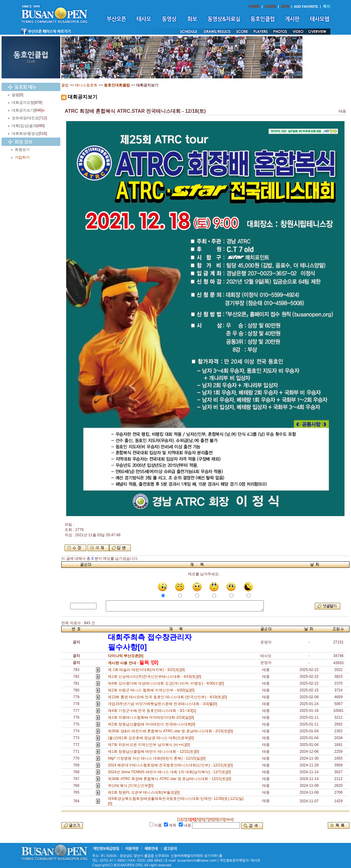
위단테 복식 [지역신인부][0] (132, 786)
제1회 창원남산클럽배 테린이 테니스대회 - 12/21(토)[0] (154, 752)
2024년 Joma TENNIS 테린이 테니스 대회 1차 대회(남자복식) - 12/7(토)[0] (170, 772)
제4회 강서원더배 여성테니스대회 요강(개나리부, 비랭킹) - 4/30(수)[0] (167, 683)
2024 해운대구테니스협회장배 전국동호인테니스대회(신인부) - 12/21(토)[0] (171, 765)
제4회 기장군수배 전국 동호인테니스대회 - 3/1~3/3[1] (153, 711)
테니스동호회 (86, 85)
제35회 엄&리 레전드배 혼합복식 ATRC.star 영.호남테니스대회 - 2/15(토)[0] (171, 731)
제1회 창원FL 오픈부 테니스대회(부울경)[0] (145, 792)
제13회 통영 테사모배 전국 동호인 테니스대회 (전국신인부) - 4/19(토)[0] (168, 697)
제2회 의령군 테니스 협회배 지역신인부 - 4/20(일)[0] (152, 690)
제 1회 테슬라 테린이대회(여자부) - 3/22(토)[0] (147, 670)
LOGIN (270, 7)
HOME (254, 7)
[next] (229, 819)
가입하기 (22, 157)
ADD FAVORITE (306, 7)
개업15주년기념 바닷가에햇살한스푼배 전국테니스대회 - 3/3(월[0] (163, 704)
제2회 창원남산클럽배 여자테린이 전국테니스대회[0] (153, 724)
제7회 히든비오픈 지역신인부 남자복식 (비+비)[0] (150, 745)
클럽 (65, 85)
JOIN (285, 7)
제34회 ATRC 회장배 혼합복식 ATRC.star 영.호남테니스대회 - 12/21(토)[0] (171, 779)
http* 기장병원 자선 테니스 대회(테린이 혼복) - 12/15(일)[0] (158, 758)
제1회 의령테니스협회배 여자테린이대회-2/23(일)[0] (152, 717)
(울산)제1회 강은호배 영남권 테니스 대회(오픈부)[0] (152, 738)
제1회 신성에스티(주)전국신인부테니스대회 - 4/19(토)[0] (156, 677)
